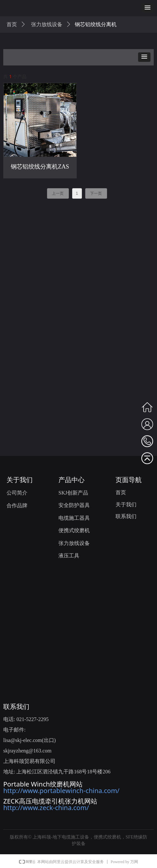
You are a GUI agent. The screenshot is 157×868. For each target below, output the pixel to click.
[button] (148, 8)
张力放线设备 (47, 24)
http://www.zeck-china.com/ (46, 808)
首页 (12, 24)
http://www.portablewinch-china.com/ (61, 791)
